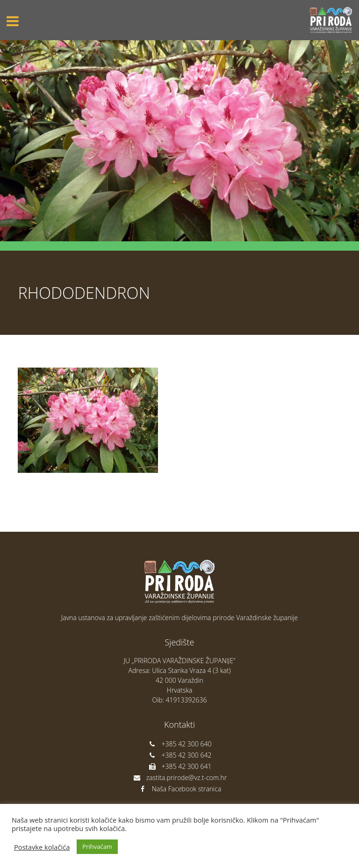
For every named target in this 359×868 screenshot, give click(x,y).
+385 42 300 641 (180, 766)
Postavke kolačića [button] (42, 847)
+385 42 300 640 (180, 744)
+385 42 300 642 (180, 755)
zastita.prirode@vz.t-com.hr (179, 778)
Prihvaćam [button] (97, 846)
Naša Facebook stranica (180, 789)
